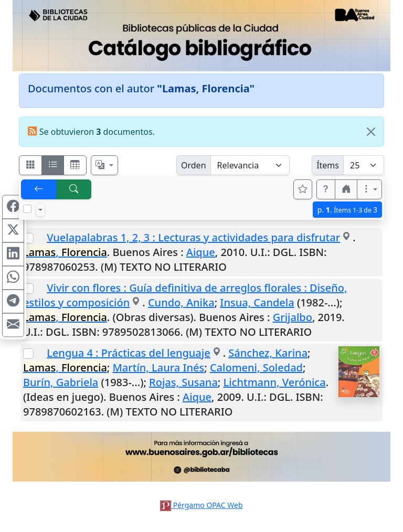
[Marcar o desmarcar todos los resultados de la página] (27, 209)
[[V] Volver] (39, 189)
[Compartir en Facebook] (13, 207)
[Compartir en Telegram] (13, 302)
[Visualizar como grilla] (75, 165)
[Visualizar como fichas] (30, 165)
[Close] (371, 132)
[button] (326, 189)
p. (347, 210)
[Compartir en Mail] (13, 325)
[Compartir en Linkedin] (13, 254)
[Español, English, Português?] (104, 165)
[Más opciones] (369, 189)
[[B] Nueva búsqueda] (74, 189)
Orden (194, 165)
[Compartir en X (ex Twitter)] (13, 231)
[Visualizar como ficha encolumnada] (53, 165)
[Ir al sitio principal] (201, 36)
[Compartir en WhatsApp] (13, 278)
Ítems (328, 165)
